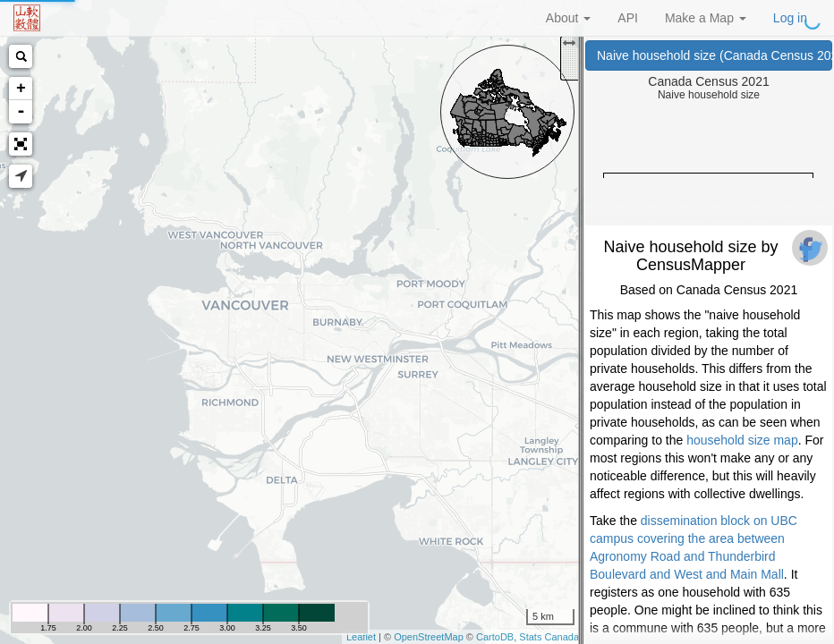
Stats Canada (549, 637)
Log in (790, 18)
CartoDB (495, 637)
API (628, 18)
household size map (742, 440)
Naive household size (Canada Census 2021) (715, 55)
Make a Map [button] (706, 18)
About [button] (568, 18)
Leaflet (361, 637)
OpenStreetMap (429, 637)
